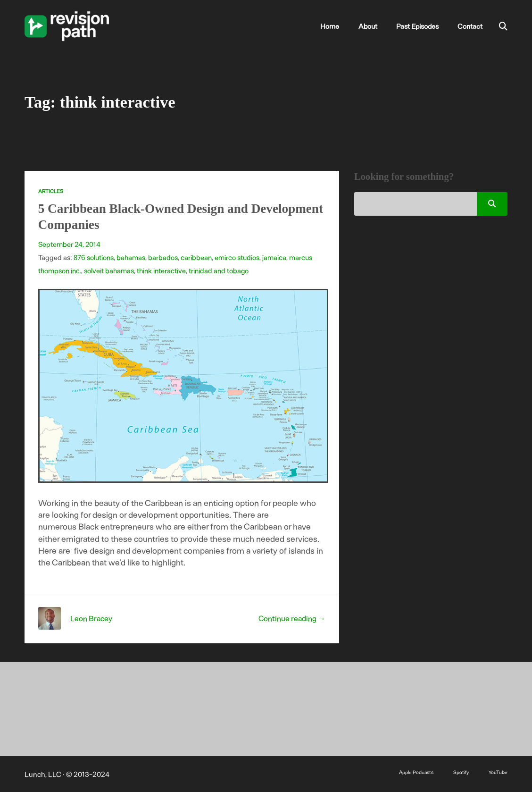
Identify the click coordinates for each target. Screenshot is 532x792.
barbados (163, 257)
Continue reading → (292, 618)
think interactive (161, 270)
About (373, 26)
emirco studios (237, 257)
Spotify (461, 771)
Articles (51, 191)
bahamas (131, 257)
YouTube (498, 771)
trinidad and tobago (219, 270)
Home (338, 26)
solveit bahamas (109, 270)
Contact (471, 26)
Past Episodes (420, 26)
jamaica (274, 257)
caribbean (196, 257)
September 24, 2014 (69, 244)
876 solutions (94, 257)
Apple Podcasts (416, 771)
